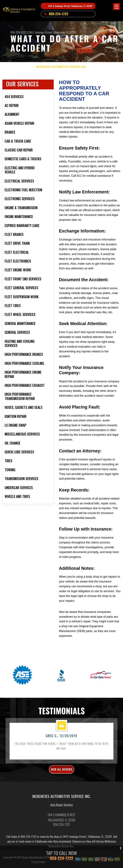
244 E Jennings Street (40, 32)
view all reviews (61, 771)
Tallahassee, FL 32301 (65, 32)
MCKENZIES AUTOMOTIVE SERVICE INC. (62, 67)
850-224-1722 (59, 14)
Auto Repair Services (61, 806)
